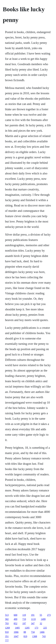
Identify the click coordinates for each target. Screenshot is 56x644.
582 (7, 619)
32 (41, 623)
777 (7, 641)
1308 (35, 636)
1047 (16, 636)
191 (33, 615)
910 (7, 632)
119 (24, 615)
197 (24, 623)
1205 (27, 628)
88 (25, 632)
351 (7, 636)
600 (16, 615)
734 (33, 632)
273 (49, 615)
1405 (17, 628)
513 (7, 615)
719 (24, 619)
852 (16, 623)
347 (33, 623)
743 (44, 636)
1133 (33, 619)
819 (25, 636)
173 (36, 628)
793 (7, 623)
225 (45, 628)
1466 (42, 632)
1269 (7, 628)
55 (41, 615)
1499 (43, 619)
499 (16, 619)
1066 (16, 632)
